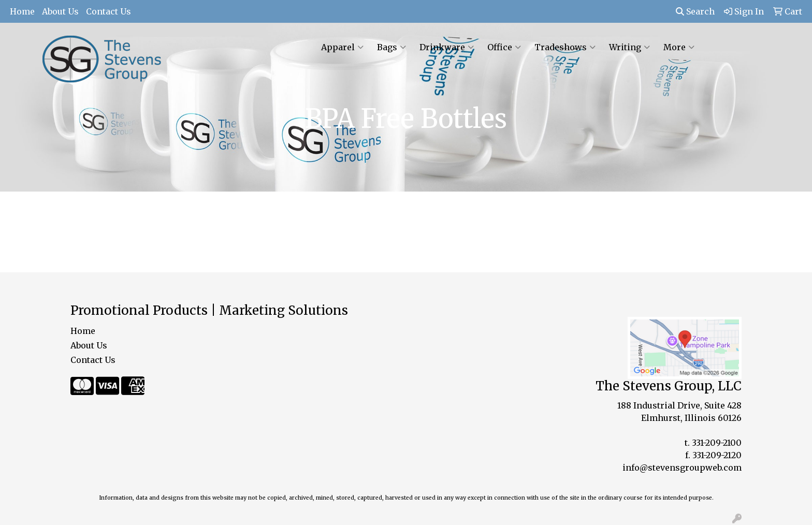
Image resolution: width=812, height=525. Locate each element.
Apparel (342, 47)
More (679, 47)
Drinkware (447, 47)
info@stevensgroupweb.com (682, 468)
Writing (629, 47)
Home (22, 11)
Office (504, 47)
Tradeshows (565, 47)
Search (695, 11)
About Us (60, 11)
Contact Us (108, 11)
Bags (392, 47)
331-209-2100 (717, 443)
